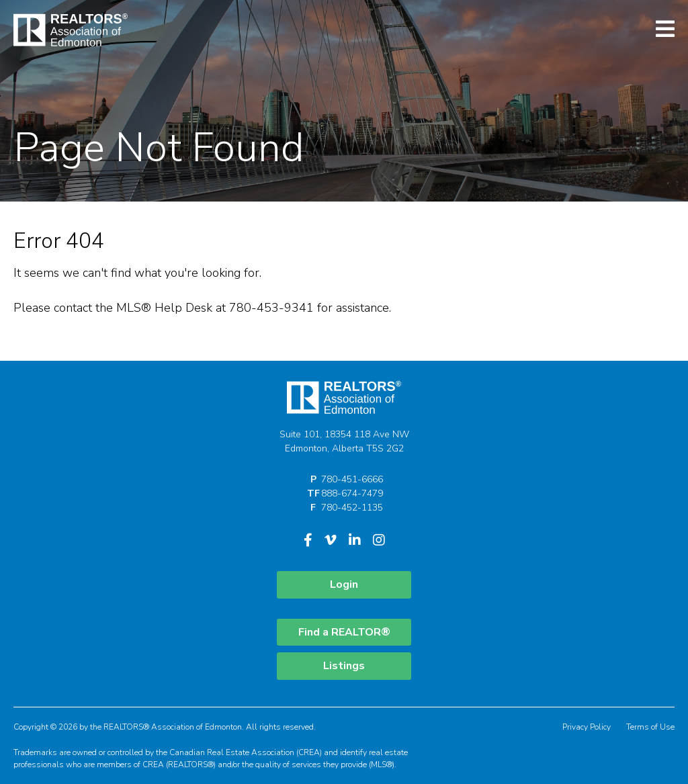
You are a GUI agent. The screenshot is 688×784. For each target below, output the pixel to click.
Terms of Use (650, 727)
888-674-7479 (352, 493)
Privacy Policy (587, 727)
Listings (344, 666)
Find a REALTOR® (344, 632)
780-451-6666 (352, 479)
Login (344, 584)
